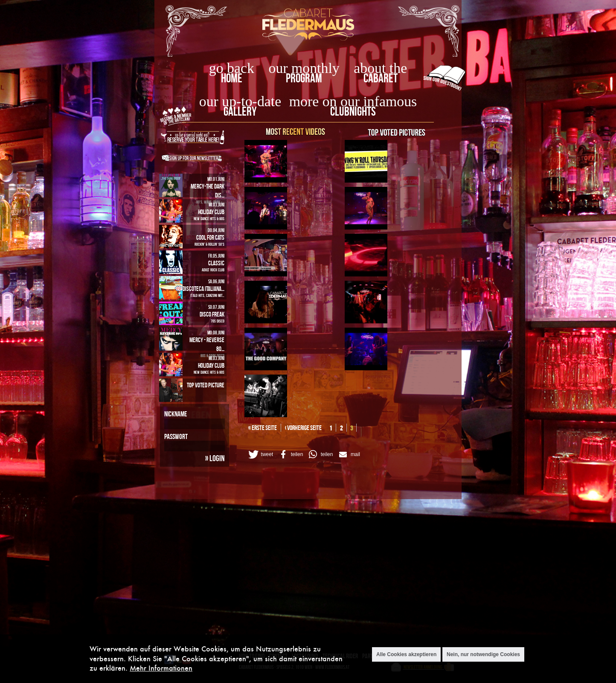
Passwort (176, 436)
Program (304, 78)
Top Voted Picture (206, 385)
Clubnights (353, 111)
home (232, 78)
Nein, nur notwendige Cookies (483, 654)
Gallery (240, 111)
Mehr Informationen (161, 668)
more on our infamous (353, 101)
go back (232, 68)
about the (380, 68)
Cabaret (381, 78)
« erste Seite (263, 428)
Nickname (176, 414)
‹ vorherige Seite (303, 428)
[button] (260, 454)
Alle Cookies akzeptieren (406, 654)
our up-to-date (240, 101)
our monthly (304, 68)
